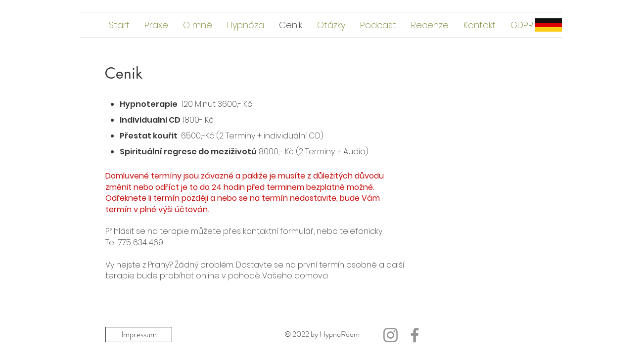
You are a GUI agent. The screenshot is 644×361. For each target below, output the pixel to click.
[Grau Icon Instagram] (391, 335)
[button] (378, 25)
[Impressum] (139, 335)
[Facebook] (415, 335)
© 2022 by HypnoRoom (322, 334)
